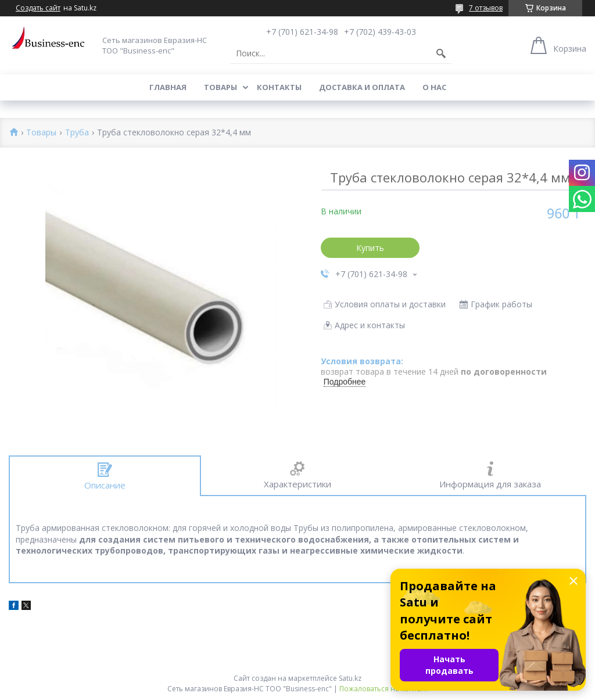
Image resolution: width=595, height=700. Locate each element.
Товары (221, 87)
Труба (77, 133)
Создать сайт (38, 8)
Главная (168, 87)
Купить (370, 248)
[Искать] (441, 53)
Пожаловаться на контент (384, 689)
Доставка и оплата (362, 87)
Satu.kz (350, 678)
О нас (434, 87)
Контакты (279, 87)
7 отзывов (486, 8)
